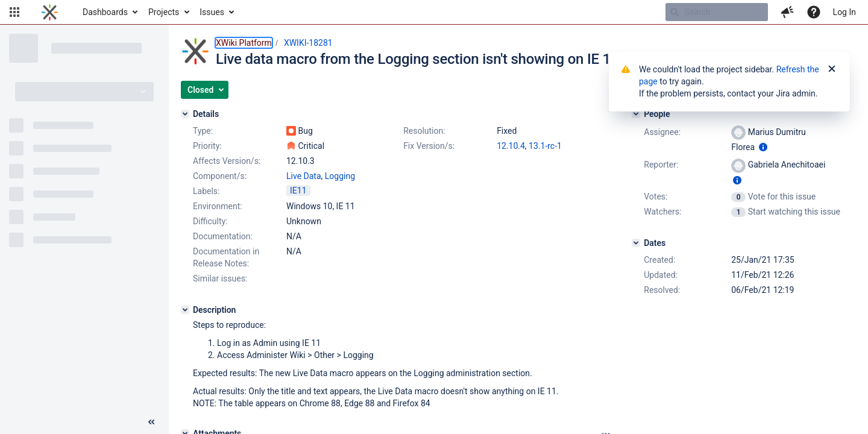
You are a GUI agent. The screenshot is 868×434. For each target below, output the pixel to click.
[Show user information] (763, 147)
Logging (340, 176)
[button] (14, 12)
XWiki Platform (244, 43)
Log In (844, 12)
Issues (212, 12)
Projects (164, 12)
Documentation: (223, 236)
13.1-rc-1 (545, 146)
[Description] (185, 310)
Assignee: (662, 132)
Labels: (206, 191)
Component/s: (220, 176)
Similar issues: (220, 278)
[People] (636, 114)
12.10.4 (511, 146)
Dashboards (105, 12)
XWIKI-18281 (308, 43)
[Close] (832, 69)
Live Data (304, 176)
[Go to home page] (50, 12)
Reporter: (661, 165)
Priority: (207, 146)
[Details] (185, 114)
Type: (203, 131)
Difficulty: (210, 221)
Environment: (218, 206)
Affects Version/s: (227, 161)
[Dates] (636, 243)
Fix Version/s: (429, 146)
